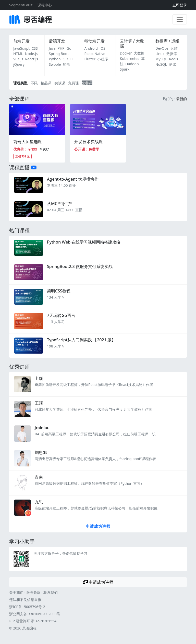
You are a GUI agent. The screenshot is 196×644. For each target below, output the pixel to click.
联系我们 (51, 592)
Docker (126, 53)
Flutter (90, 59)
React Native (95, 54)
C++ (70, 59)
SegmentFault (21, 5)
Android (91, 48)
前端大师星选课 (28, 142)
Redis (174, 59)
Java (52, 48)
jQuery (19, 64)
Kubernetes (130, 58)
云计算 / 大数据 (132, 43)
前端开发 (21, 41)
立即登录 (180, 5)
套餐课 (87, 83)
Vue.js (18, 59)
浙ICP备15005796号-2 (27, 607)
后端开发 (57, 41)
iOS (102, 48)
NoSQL (161, 64)
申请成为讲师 (98, 526)
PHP (61, 48)
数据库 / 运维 (167, 41)
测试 (173, 64)
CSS (35, 48)
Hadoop (132, 64)
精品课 (46, 83)
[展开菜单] (180, 19)
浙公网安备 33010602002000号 (35, 614)
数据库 (172, 54)
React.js (32, 59)
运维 (174, 48)
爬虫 (66, 64)
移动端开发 (94, 41)
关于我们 (16, 592)
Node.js (31, 54)
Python (55, 59)
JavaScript (21, 48)
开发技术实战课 (89, 142)
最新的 (181, 99)
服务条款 (33, 592)
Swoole (55, 64)
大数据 (139, 53)
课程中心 (45, 5)
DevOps (162, 48)
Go (69, 48)
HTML (18, 54)
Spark (125, 69)
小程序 (103, 59)
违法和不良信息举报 (25, 600)
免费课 (73, 83)
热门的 (168, 99)
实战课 (60, 83)
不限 (34, 83)
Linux (160, 54)
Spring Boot (59, 54)
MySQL (161, 59)
